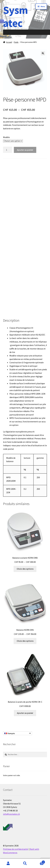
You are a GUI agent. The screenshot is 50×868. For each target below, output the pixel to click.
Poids (16, 42)
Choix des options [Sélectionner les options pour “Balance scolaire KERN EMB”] (25, 569)
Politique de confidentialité (16, 849)
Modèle (6, 137)
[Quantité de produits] (8, 150)
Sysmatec (15, 17)
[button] (43, 53)
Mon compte (8, 863)
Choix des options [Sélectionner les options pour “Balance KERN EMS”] (25, 641)
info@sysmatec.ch (11, 814)
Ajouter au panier (25, 150)
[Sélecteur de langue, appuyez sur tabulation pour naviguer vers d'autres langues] (18, 733)
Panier (39, 861)
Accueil (9, 42)
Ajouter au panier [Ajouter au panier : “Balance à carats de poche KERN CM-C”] (25, 713)
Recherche (25, 863)
